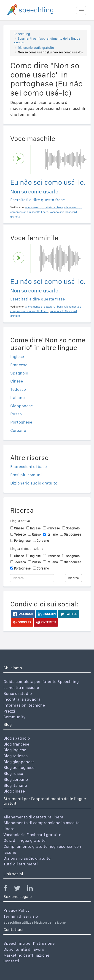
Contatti (11, 961)
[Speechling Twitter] (20, 889)
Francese (19, 365)
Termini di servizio (21, 916)
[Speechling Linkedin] (33, 889)
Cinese (17, 381)
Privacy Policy (17, 910)
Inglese (17, 356)
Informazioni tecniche (24, 705)
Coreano (18, 430)
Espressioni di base (29, 467)
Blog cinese (14, 791)
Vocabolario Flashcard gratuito (32, 835)
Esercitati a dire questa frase (38, 200)
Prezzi (9, 711)
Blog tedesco (16, 756)
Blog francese (16, 744)
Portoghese (21, 422)
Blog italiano (15, 785)
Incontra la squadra (22, 699)
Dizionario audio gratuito (36, 48)
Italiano (17, 398)
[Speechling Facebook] (8, 889)
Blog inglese (15, 750)
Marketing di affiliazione (26, 955)
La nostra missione (21, 687)
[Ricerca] (32, 578)
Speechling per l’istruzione (29, 943)
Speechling (22, 34)
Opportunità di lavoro (24, 949)
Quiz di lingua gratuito (24, 840)
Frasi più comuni (26, 475)
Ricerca (73, 578)
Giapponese (22, 406)
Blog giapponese (19, 762)
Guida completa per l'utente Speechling (41, 681)
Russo (16, 414)
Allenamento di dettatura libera (33, 817)
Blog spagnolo (17, 738)
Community (15, 717)
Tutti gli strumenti (21, 864)
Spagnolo (19, 373)
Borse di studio (18, 693)
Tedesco (18, 389)
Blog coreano (16, 779)
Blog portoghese (19, 767)
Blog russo (13, 773)
